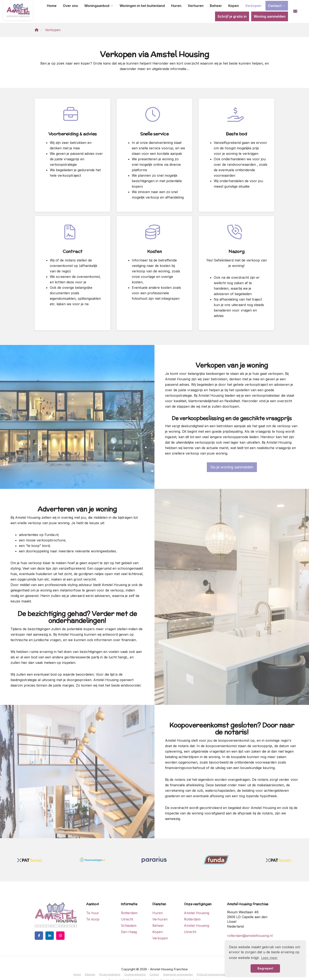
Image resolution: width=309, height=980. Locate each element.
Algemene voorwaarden (177, 963)
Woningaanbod (99, 6)
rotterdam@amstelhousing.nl (250, 925)
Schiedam (129, 915)
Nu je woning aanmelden (232, 456)
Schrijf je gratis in (232, 16)
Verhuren (196, 6)
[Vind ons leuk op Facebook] (39, 925)
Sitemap (91, 963)
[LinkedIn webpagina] (50, 925)
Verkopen (253, 6)
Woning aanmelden (270, 16)
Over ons (70, 6)
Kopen (234, 6)
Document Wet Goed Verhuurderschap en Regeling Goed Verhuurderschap (155, 968)
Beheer (216, 6)
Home (52, 6)
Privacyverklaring (110, 963)
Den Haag (129, 921)
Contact (277, 6)
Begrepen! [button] (265, 968)
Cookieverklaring (135, 963)
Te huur (93, 902)
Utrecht (127, 908)
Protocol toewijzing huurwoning (215, 963)
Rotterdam (129, 902)
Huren (176, 6)
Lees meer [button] (269, 958)
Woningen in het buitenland (142, 6)
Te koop (93, 908)
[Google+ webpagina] (60, 925)
